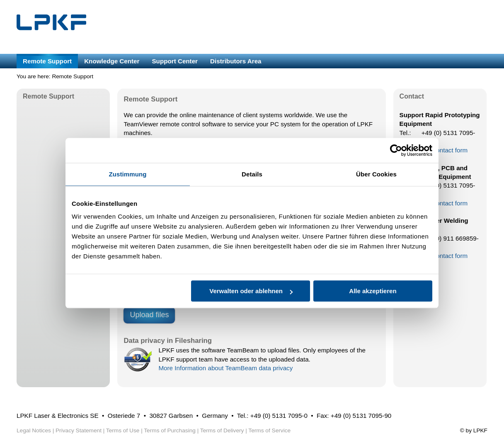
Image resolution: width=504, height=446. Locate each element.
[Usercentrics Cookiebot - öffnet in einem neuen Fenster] (396, 150)
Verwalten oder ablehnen (251, 291)
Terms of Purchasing (170, 430)
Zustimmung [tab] (128, 174)
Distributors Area (236, 61)
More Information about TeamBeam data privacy (225, 368)
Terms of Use (123, 430)
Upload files (149, 315)
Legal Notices (34, 430)
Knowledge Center (112, 61)
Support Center (175, 61)
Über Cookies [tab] (376, 174)
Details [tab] (252, 174)
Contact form (449, 150)
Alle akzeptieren (373, 291)
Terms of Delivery (222, 430)
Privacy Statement (79, 430)
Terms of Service (269, 430)
